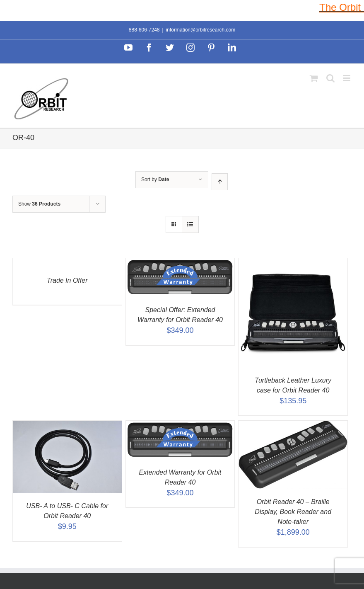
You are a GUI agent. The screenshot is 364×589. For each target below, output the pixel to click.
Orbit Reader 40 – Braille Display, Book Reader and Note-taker (293, 512)
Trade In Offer (67, 280)
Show (39, 204)
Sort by (155, 179)
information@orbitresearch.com (201, 30)
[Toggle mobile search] (330, 78)
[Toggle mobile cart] (314, 78)
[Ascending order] (220, 182)
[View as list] (190, 224)
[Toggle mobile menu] (347, 78)
